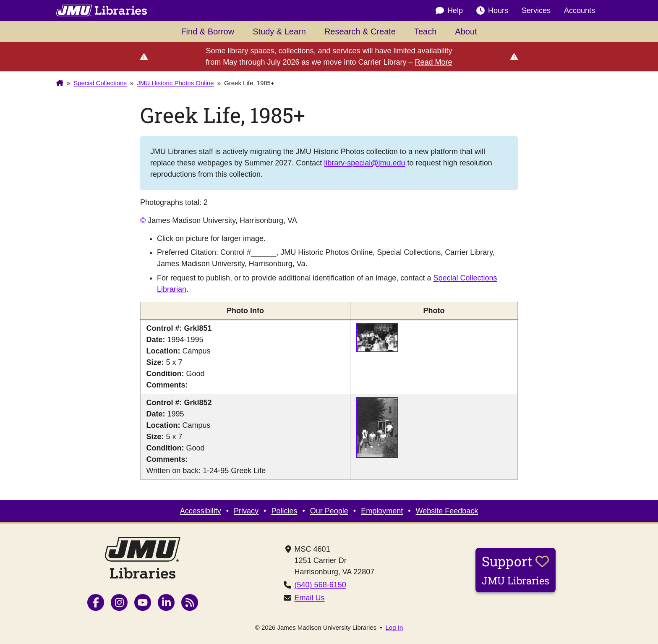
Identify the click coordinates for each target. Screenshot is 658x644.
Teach (425, 31)
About (466, 31)
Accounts (580, 10)
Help (449, 11)
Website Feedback (447, 511)
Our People (329, 511)
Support (516, 570)
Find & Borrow (208, 31)
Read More (434, 62)
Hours (492, 11)
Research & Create (360, 31)
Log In (394, 627)
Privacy (246, 511)
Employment (382, 511)
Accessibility (201, 511)
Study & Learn (279, 31)
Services (536, 10)
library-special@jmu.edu (364, 163)
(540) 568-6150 (320, 585)
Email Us (310, 598)
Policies (284, 511)
